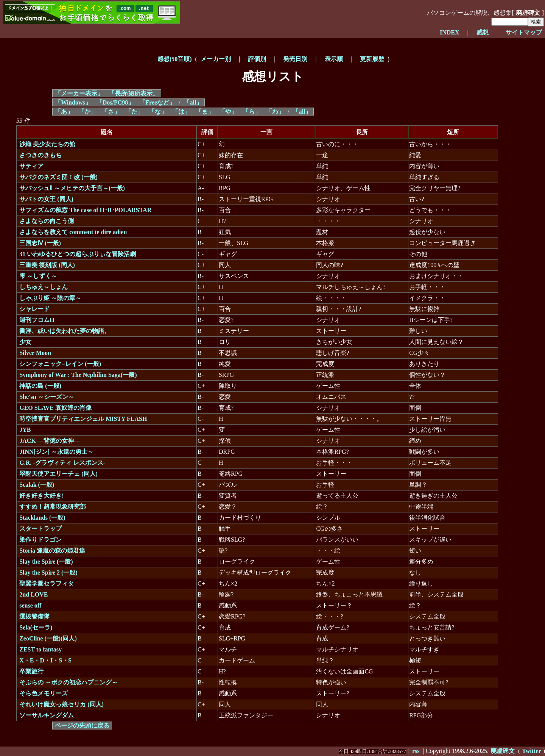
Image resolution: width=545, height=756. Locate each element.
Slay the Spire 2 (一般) (48, 572)
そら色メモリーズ (44, 693)
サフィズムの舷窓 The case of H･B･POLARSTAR (85, 210)
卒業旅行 (31, 671)
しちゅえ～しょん (44, 287)
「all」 (193, 102)
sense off (30, 605)
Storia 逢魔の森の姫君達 (52, 551)
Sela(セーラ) (36, 627)
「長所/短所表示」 (134, 93)
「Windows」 (73, 102)
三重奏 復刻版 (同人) (47, 265)
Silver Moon (35, 353)
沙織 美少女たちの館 (47, 144)
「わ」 (275, 112)
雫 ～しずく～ (38, 276)
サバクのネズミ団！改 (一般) (58, 177)
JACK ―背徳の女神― (50, 441)
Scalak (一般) (37, 485)
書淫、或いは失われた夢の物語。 (65, 331)
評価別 (257, 59)
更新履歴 (372, 59)
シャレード (34, 309)
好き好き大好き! (41, 496)
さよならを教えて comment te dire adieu (73, 232)
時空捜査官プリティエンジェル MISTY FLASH (83, 419)
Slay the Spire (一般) (46, 562)
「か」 (87, 112)
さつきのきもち (40, 155)
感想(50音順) (175, 59)
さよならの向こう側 (47, 221)
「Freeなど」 (157, 102)
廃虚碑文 (528, 13)
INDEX (450, 32)
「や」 (228, 112)
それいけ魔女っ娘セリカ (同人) (62, 704)
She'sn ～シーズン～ (47, 397)
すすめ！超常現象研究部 (53, 507)
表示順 (334, 59)
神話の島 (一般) (40, 386)
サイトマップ (524, 32)
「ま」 (205, 112)
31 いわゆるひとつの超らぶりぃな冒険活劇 (78, 254)
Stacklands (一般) (42, 518)
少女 (25, 342)
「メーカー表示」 (79, 93)
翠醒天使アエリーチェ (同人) (58, 474)
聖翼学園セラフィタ (47, 583)
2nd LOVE (33, 594)
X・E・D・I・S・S (45, 660)
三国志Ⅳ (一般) (40, 243)
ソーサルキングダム (47, 715)
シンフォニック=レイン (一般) (60, 364)
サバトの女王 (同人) (46, 199)
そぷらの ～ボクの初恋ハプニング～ (69, 682)
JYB (25, 430)
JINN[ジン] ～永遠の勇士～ (56, 452)
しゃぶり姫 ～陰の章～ (50, 298)
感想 (483, 32)
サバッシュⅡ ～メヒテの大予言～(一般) (72, 188)
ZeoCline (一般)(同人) (48, 638)
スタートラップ (40, 529)
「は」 (181, 112)
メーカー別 (216, 59)
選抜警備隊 (34, 616)
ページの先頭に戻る (82, 726)
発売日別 (295, 59)
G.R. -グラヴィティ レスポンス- (62, 463)
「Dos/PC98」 (115, 102)
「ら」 (252, 112)
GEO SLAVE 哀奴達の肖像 (55, 408)
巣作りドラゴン (40, 540)
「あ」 (64, 112)
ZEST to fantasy (40, 649)
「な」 (158, 112)
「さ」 (111, 112)
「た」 (134, 112)
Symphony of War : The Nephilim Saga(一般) (78, 375)
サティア (31, 166)
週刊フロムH (37, 320)
